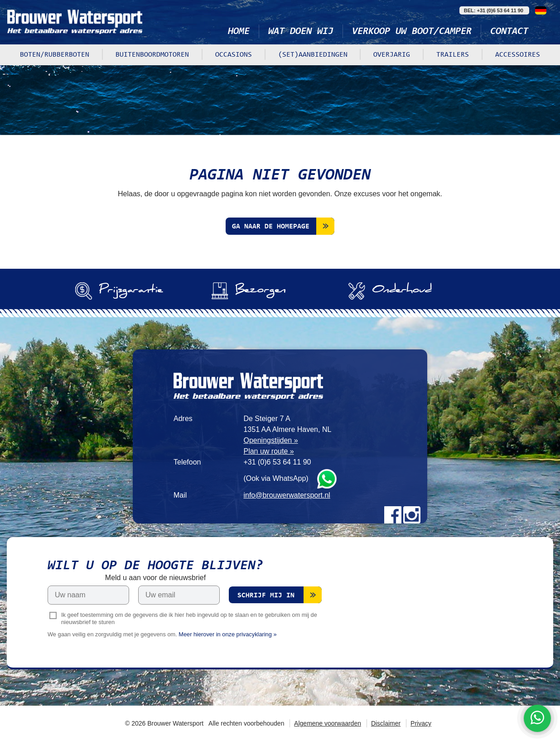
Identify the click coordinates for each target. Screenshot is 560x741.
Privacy (421, 723)
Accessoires (518, 55)
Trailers (453, 55)
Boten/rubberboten (55, 55)
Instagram (412, 515)
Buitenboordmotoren (152, 55)
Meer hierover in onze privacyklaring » (227, 634)
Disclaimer (386, 723)
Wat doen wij (301, 32)
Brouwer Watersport (75, 22)
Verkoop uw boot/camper (412, 32)
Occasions (234, 55)
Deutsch (541, 10)
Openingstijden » (270, 440)
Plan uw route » (268, 451)
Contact (509, 32)
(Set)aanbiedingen (313, 55)
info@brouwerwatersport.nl (287, 495)
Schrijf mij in (266, 596)
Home (239, 32)
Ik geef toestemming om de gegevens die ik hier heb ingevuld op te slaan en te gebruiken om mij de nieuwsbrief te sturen (189, 619)
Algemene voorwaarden (328, 723)
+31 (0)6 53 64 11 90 (277, 462)
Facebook (393, 515)
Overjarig (392, 55)
